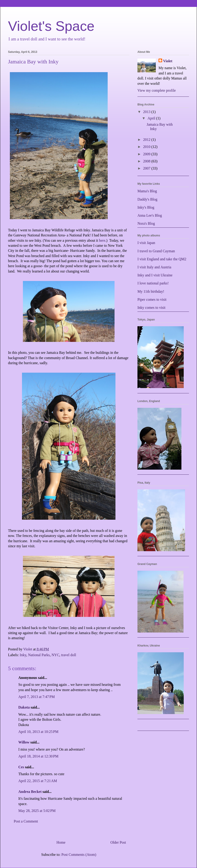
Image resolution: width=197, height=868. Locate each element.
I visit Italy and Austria (154, 267)
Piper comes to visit (152, 299)
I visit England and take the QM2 (162, 259)
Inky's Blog (146, 207)
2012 (147, 140)
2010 (147, 147)
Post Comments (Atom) (79, 855)
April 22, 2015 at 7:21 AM (38, 781)
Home (61, 842)
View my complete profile (157, 90)
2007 (147, 168)
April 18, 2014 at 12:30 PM (38, 756)
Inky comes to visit (151, 308)
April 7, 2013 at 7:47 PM (37, 697)
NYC (55, 655)
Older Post (118, 842)
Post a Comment (26, 821)
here (102, 240)
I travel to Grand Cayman (156, 251)
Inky (23, 655)
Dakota (24, 707)
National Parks (39, 655)
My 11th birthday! (151, 291)
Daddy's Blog (147, 199)
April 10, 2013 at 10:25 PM (38, 732)
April (152, 118)
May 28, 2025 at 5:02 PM (37, 811)
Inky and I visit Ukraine (155, 275)
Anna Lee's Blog (150, 215)
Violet (168, 61)
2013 (147, 112)
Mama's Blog (147, 191)
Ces (21, 767)
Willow (24, 742)
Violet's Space (51, 26)
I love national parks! (153, 283)
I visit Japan (146, 243)
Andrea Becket (30, 792)
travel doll (69, 655)
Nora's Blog (146, 223)
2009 (147, 154)
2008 (147, 161)
